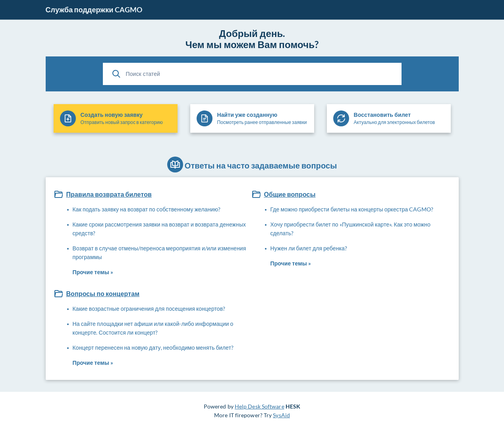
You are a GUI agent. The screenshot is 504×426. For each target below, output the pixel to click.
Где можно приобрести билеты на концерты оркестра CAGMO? (352, 209)
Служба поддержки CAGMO (94, 10)
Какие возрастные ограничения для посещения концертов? (149, 309)
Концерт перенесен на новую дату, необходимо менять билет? (153, 348)
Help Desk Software (260, 406)
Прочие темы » (93, 272)
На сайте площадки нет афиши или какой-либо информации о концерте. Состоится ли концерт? (153, 328)
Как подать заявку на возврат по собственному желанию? (147, 209)
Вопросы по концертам (103, 293)
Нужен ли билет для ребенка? (309, 248)
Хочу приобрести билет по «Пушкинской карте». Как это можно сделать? (350, 229)
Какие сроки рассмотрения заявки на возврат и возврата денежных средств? (159, 229)
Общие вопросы (290, 194)
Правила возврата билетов (109, 194)
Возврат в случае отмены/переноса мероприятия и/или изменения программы (159, 253)
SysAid (281, 415)
